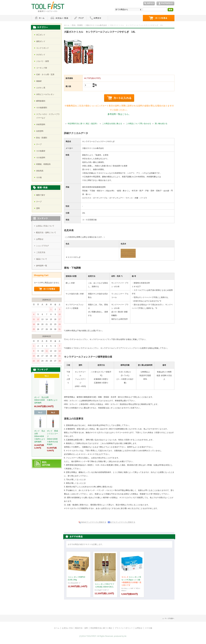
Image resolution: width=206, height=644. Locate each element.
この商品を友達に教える (112, 124)
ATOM (46, 465)
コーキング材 (42, 68)
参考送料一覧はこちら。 (119, 114)
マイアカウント (165, 4)
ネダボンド (41, 55)
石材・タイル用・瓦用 (45, 74)
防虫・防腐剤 (77, 25)
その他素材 (41, 151)
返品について (42, 259)
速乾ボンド (41, 41)
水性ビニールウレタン (45, 94)
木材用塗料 (41, 124)
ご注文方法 (41, 252)
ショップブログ (43, 246)
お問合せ (40, 239)
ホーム (40, 18)
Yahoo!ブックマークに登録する (94, 522)
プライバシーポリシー (124, 628)
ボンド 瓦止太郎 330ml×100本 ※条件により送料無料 (46, 400)
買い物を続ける (161, 124)
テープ (39, 144)
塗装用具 (40, 171)
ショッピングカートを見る (47, 289)
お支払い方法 (67, 628)
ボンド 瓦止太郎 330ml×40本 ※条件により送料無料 (40, 436)
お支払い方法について (45, 226)
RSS (44, 462)
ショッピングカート (159, 18)
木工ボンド (41, 35)
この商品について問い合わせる (138, 124)
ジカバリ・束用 (43, 61)
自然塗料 (40, 131)
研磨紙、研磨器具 (43, 164)
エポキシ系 (41, 88)
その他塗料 (41, 158)
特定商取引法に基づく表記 (101, 628)
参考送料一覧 (42, 266)
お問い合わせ (97, 18)
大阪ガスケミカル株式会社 (96, 25)
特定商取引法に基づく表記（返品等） (83, 124)
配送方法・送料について (46, 233)
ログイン (149, 4)
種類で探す (41, 195)
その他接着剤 (42, 108)
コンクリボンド (43, 48)
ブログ (79, 18)
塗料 (38, 208)
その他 (39, 177)
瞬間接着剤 (41, 101)
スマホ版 (149, 628)
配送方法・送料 (82, 628)
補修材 (39, 81)
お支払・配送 (59, 18)
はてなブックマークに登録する (123, 522)
